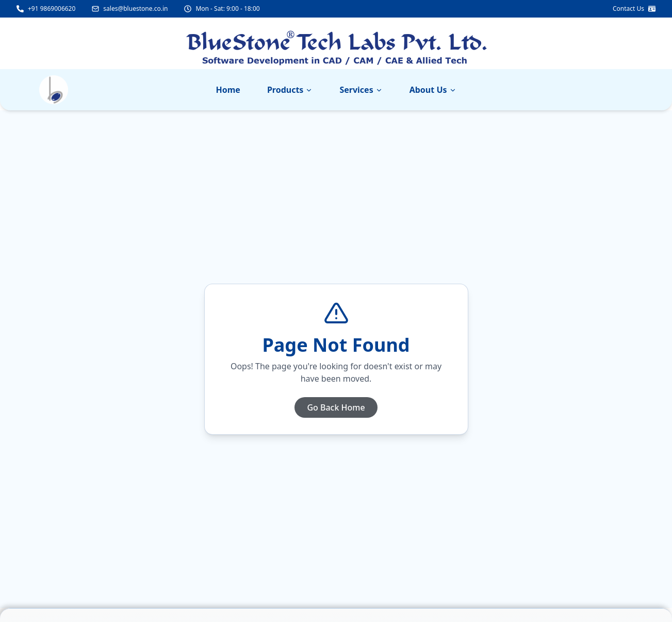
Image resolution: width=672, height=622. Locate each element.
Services (361, 90)
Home (228, 90)
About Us (433, 90)
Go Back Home (336, 407)
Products (290, 90)
